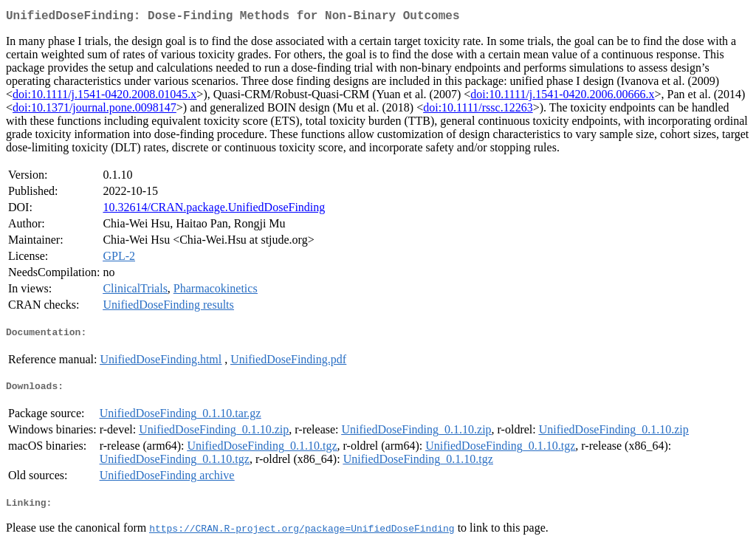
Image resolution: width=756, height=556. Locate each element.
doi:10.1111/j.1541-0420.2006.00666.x (562, 97)
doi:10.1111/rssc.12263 (478, 110)
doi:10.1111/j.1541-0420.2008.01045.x (104, 97)
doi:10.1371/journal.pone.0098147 (94, 110)
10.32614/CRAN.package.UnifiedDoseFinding (214, 210)
